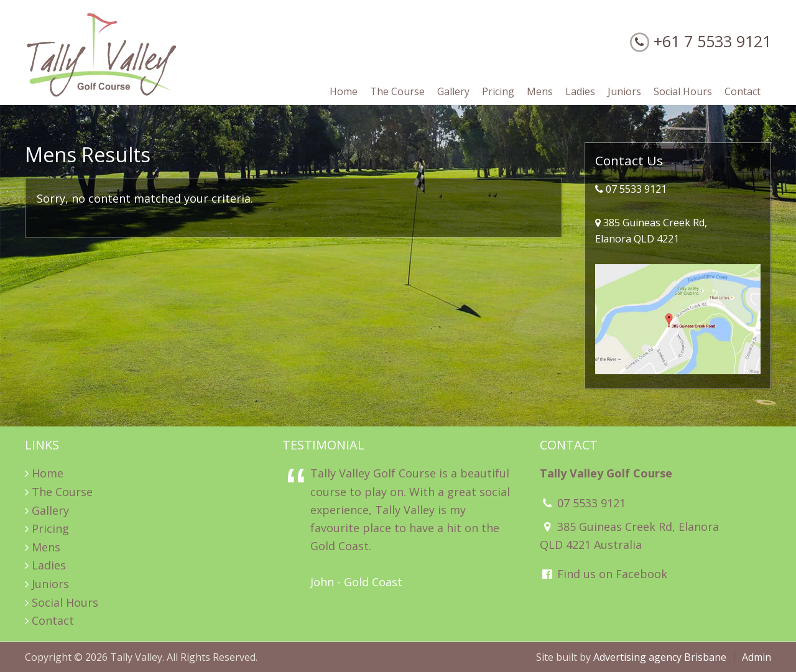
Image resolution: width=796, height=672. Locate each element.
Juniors (50, 584)
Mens (46, 547)
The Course (62, 492)
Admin (757, 657)
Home (48, 473)
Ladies (49, 565)
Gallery (50, 510)
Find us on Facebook (604, 574)
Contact (53, 620)
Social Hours (65, 602)
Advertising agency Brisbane (660, 657)
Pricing (50, 528)
